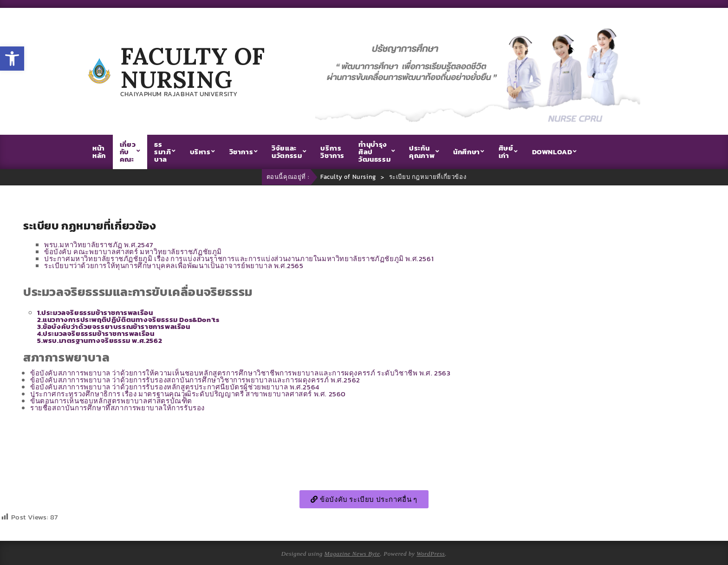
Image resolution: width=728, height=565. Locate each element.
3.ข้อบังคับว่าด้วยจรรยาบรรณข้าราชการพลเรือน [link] (114, 326)
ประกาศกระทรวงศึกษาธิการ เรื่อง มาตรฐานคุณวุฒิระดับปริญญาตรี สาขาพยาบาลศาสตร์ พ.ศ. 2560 (188, 394)
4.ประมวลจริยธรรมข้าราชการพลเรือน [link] (96, 333)
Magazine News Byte (352, 554)
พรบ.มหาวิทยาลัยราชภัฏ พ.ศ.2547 (98, 245)
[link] (128, 319)
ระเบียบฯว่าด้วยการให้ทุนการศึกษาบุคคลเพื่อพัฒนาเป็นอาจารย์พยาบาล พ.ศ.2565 (174, 266)
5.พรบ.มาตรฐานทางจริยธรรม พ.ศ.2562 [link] (100, 340)
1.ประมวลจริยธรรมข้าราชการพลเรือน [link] (95, 312)
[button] (12, 59)
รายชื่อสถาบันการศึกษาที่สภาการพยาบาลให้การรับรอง (117, 408)
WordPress (431, 554)
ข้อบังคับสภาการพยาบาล (240, 373)
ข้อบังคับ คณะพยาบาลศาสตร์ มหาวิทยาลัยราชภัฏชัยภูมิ (133, 252)
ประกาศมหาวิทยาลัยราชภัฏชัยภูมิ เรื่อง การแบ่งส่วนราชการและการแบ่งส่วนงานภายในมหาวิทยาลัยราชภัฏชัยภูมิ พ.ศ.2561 (239, 259)
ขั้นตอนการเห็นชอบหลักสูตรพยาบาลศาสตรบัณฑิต (111, 401)
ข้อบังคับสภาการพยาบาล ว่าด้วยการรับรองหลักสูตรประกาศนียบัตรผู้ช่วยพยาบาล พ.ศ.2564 (175, 387)
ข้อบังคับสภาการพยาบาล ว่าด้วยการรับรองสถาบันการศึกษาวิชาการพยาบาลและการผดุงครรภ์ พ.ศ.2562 (195, 380)
